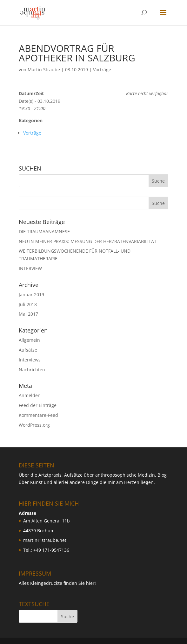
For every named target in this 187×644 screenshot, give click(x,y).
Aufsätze (28, 350)
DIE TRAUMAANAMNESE (44, 231)
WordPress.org (34, 425)
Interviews (30, 360)
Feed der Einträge (38, 405)
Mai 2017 (28, 314)
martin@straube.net (45, 540)
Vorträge (102, 70)
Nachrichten (32, 370)
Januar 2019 (31, 294)
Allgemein (29, 340)
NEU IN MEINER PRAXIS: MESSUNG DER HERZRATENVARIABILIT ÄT (88, 241)
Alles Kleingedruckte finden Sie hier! (57, 583)
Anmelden (30, 395)
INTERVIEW (30, 268)
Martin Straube (44, 70)
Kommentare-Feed (38, 415)
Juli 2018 (28, 304)
